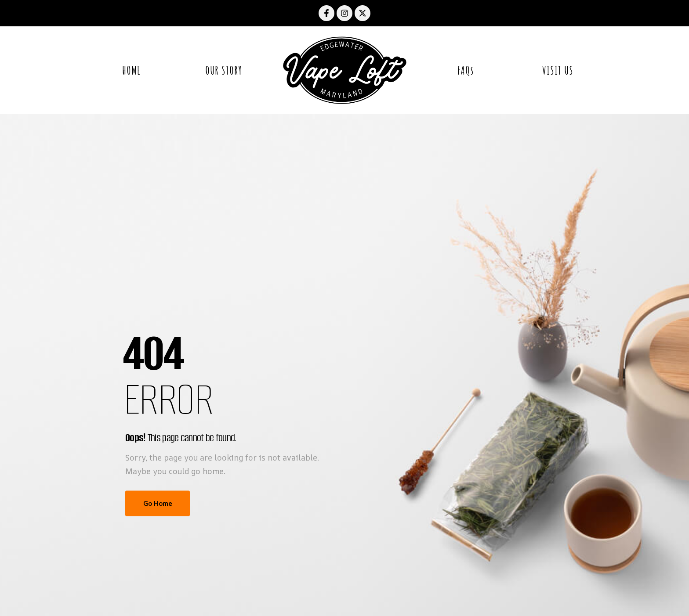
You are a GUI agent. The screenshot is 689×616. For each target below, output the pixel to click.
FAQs (466, 70)
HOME (131, 70)
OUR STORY (224, 70)
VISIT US (558, 70)
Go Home (158, 503)
